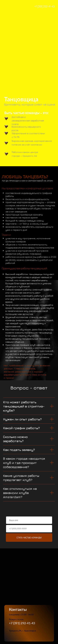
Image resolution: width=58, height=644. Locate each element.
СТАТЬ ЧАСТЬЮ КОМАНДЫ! (29, 538)
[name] (29, 520)
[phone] (29, 529)
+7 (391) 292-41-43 (44, 6)
